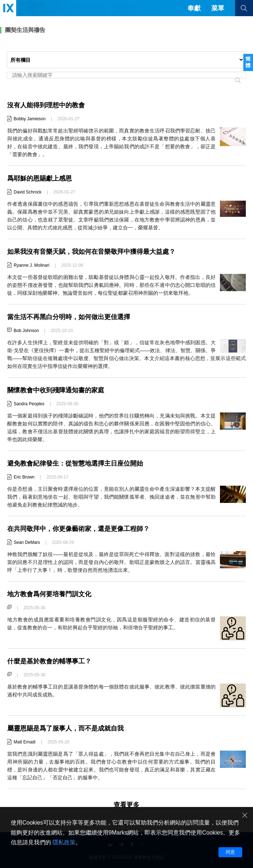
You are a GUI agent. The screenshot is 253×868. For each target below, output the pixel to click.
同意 (230, 852)
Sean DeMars (27, 542)
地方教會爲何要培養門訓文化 (49, 594)
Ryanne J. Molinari (31, 265)
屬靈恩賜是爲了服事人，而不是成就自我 (65, 728)
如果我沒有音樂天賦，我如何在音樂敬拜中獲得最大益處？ (91, 252)
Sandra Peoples (29, 404)
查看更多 (126, 805)
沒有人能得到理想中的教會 (46, 105)
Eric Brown (24, 477)
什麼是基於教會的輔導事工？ (49, 661)
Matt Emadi (25, 742)
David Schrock (27, 192)
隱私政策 (64, 842)
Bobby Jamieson (30, 119)
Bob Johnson (26, 331)
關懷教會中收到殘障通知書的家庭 (56, 390)
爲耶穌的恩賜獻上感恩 (40, 178)
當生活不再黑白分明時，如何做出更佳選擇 (69, 317)
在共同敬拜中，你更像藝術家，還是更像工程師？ (78, 529)
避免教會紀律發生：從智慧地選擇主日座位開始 (75, 463)
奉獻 (194, 8)
